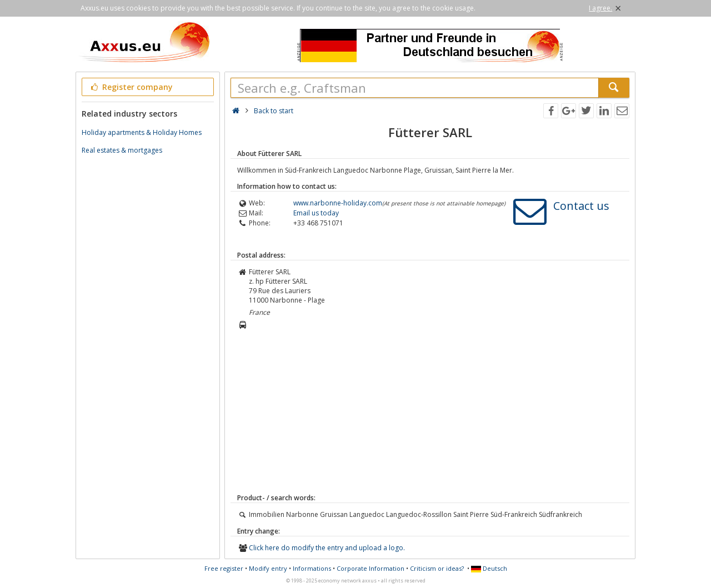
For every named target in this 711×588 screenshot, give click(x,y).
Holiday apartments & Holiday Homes (142, 132)
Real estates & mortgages (122, 150)
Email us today (316, 213)
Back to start (274, 111)
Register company (131, 87)
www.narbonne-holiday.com (338, 203)
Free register (224, 568)
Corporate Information (370, 568)
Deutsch (489, 568)
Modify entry (268, 568)
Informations (312, 568)
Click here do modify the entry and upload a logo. (327, 548)
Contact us (581, 206)
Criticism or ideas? (437, 568)
